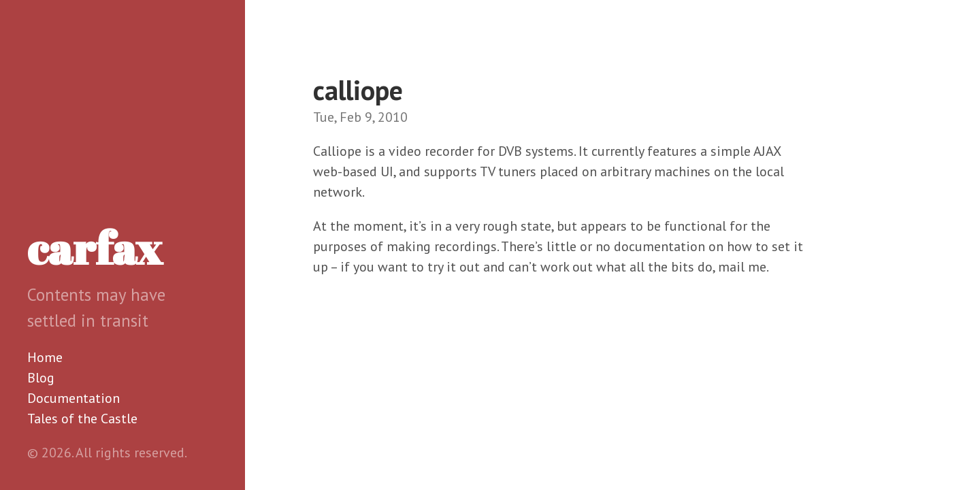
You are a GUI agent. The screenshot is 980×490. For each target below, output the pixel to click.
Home (45, 357)
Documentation (73, 398)
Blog (41, 378)
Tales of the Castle (82, 419)
